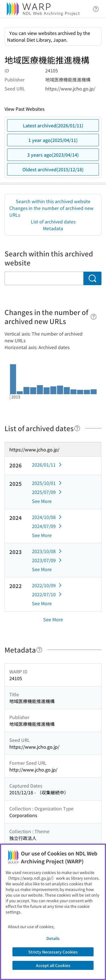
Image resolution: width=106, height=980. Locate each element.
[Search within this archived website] (44, 278)
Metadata (53, 228)
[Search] (92, 278)
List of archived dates (53, 221)
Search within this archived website (53, 201)
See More (42, 501)
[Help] (94, 317)
